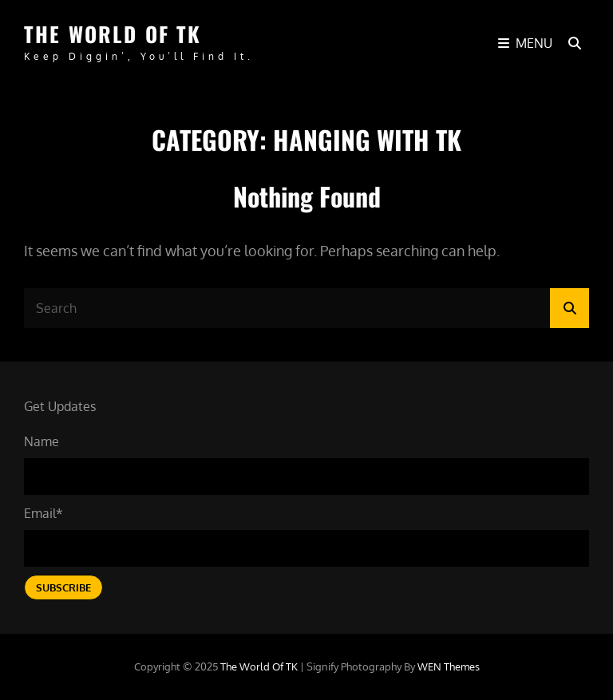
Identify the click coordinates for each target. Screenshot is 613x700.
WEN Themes (449, 666)
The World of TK (113, 34)
